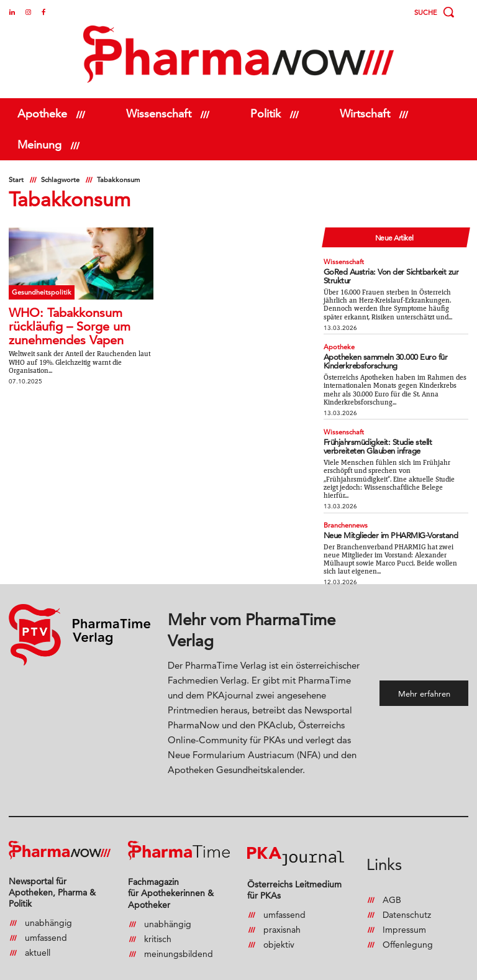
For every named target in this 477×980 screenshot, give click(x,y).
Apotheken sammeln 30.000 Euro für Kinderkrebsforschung (375, 348)
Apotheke (338, 335)
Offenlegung (408, 920)
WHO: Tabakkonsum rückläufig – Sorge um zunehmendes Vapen (70, 326)
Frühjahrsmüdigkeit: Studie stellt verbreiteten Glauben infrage (387, 430)
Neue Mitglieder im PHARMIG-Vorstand (381, 516)
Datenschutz (407, 890)
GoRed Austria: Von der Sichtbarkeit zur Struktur (392, 269)
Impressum (404, 905)
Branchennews (344, 507)
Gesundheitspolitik (38, 291)
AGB (392, 875)
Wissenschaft (342, 260)
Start (16, 180)
